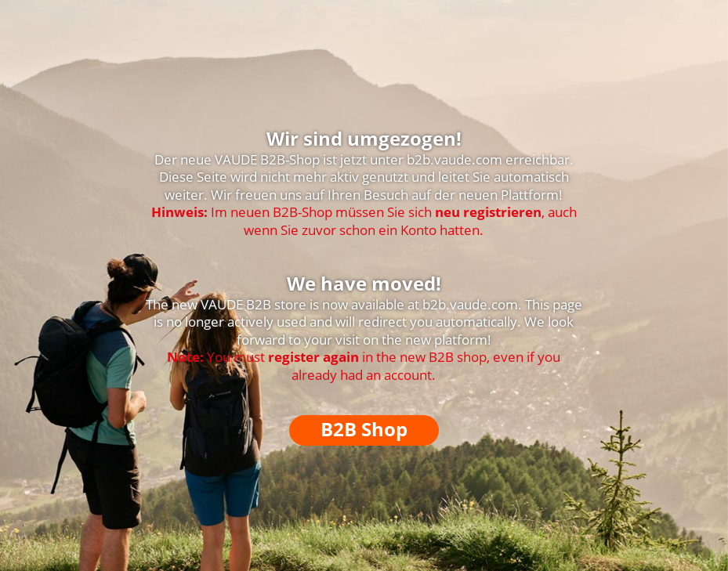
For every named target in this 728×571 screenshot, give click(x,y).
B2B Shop (364, 429)
